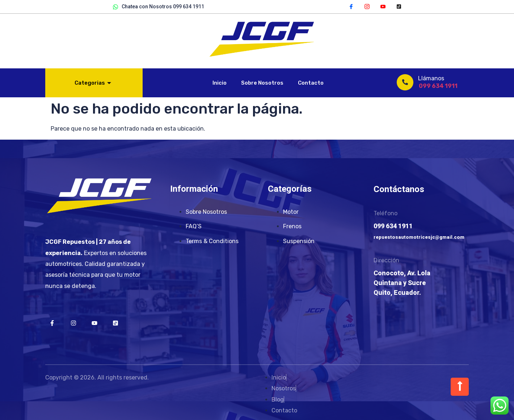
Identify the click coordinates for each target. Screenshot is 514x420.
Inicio (220, 83)
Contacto (311, 83)
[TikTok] (399, 6)
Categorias (93, 83)
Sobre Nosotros (262, 83)
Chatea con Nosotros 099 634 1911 (159, 7)
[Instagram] (367, 6)
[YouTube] (383, 6)
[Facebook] (351, 6)
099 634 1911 (438, 86)
